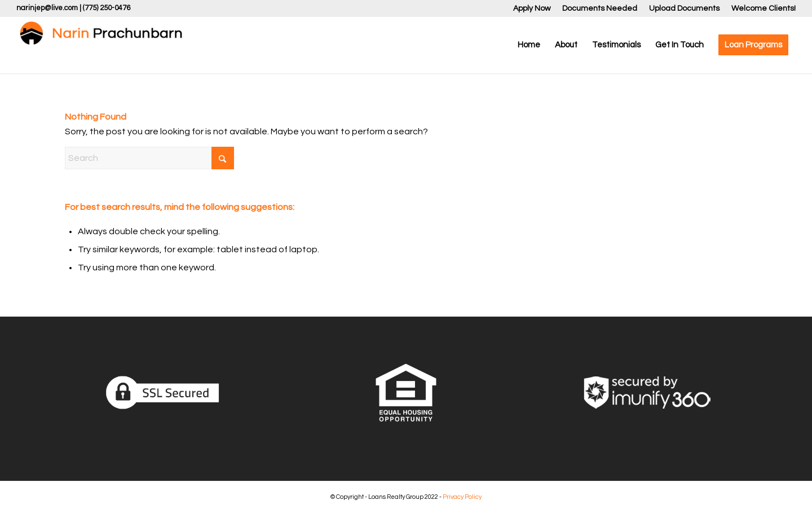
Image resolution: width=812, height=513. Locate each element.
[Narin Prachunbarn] (101, 45)
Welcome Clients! (764, 8)
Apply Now (532, 8)
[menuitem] (532, 9)
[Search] (149, 158)
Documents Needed (600, 8)
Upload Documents (684, 8)
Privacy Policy (462, 497)
